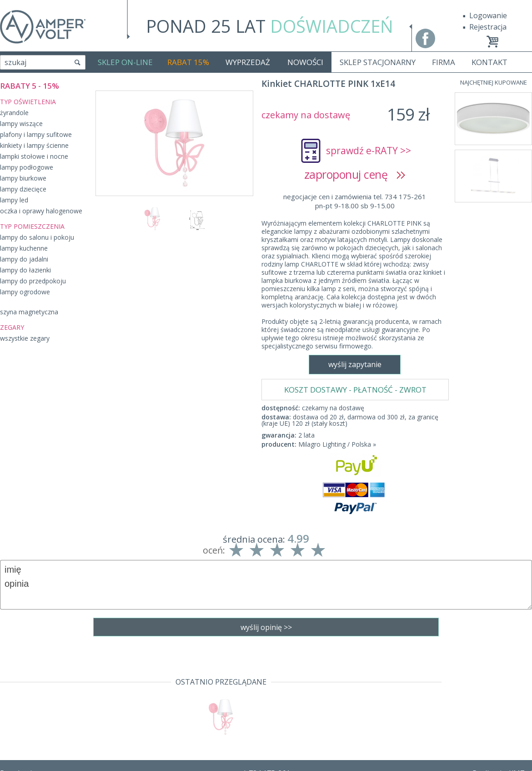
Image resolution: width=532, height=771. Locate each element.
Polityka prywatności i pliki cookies (59, 718)
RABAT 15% (188, 62)
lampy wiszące (21, 123)
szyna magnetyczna (29, 312)
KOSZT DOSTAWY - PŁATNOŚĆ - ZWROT (355, 225)
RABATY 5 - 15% (30, 86)
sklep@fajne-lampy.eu (263, 705)
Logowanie (488, 15)
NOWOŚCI (305, 62)
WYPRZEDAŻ (248, 62)
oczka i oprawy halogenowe (41, 211)
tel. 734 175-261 (263, 692)
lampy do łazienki (25, 270)
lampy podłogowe (27, 167)
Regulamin (18, 692)
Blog (8, 744)
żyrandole (14, 113)
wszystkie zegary (25, 338)
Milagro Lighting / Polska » (337, 280)
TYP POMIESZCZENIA (32, 226)
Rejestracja (488, 27)
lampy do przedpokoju (33, 281)
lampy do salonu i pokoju (37, 237)
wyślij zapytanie (174, 424)
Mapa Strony (22, 757)
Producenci (19, 731)
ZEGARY (12, 327)
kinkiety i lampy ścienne (34, 145)
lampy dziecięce (23, 189)
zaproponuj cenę (355, 174)
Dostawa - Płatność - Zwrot (46, 705)
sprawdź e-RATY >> (369, 151)
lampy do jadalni (24, 259)
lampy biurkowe (23, 178)
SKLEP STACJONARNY (378, 62)
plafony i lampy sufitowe (36, 134)
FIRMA (444, 62)
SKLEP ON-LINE (125, 62)
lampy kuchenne (24, 248)
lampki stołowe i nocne (34, 156)
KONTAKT (489, 62)
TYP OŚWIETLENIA (28, 102)
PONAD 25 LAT (270, 26)
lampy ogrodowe (25, 292)
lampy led (14, 200)
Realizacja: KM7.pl (502, 692)
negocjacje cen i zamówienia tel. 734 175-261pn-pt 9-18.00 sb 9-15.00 (355, 201)
